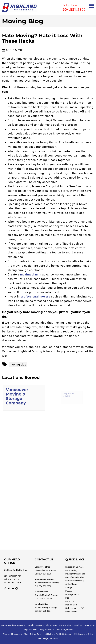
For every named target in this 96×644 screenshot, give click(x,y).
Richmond (33, 630)
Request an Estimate (74, 567)
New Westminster (66, 625)
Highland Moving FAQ (75, 608)
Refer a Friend (71, 612)
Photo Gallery (71, 605)
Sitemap (6, 634)
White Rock (50, 630)
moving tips (18, 365)
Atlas (26, 634)
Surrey (41, 630)
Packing (69, 591)
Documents (17, 634)
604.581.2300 (74, 10)
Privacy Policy (36, 634)
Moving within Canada (75, 574)
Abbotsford (60, 630)
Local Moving (71, 570)
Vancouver (21, 625)
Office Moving (71, 584)
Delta (47, 625)
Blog (67, 598)
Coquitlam (40, 625)
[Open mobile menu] (92, 6)
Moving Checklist (73, 594)
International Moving (74, 581)
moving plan (29, 275)
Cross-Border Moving (75, 577)
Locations (70, 601)
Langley (54, 625)
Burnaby (31, 625)
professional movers (35, 297)
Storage (69, 588)
